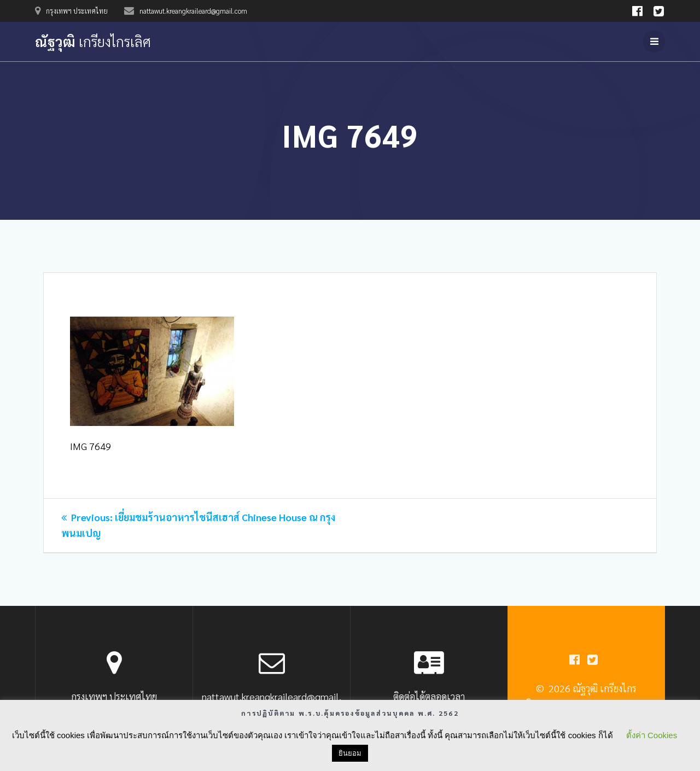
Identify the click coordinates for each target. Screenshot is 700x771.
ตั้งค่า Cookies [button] (652, 735)
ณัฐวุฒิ (93, 42)
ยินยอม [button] (350, 753)
